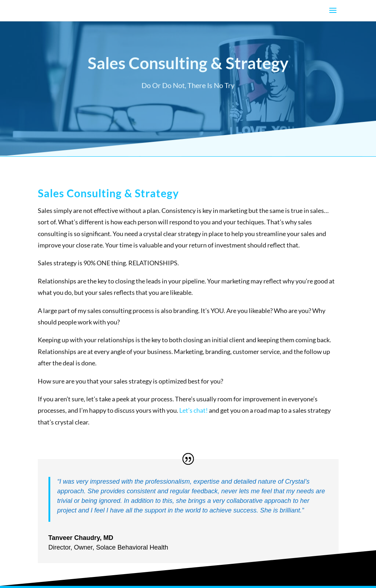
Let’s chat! (194, 416)
